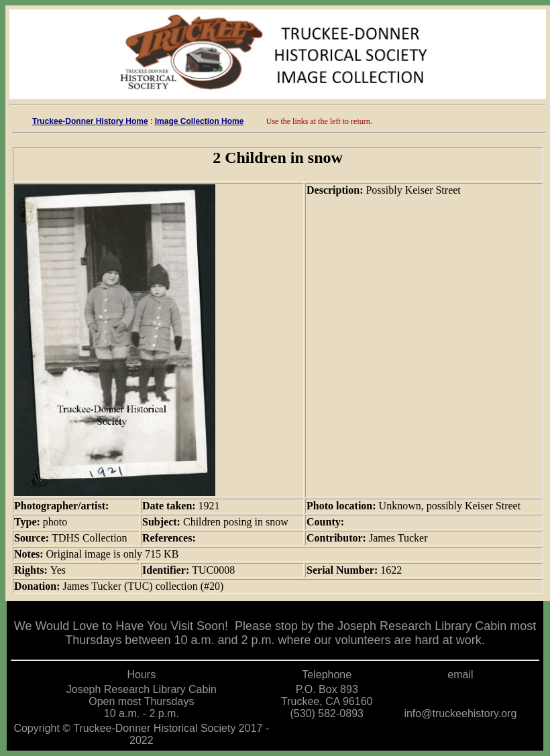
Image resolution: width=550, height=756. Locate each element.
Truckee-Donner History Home (90, 121)
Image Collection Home (200, 121)
